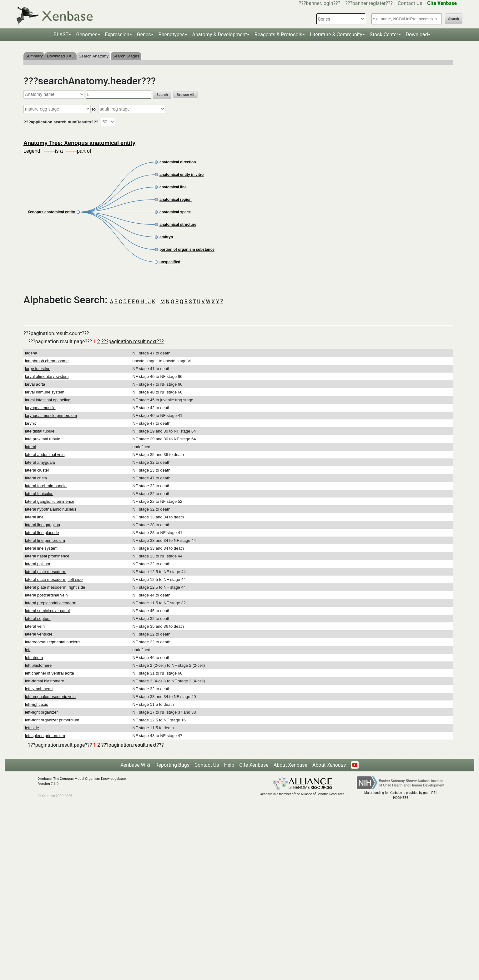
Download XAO (61, 56)
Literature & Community (336, 35)
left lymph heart (39, 689)
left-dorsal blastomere (45, 681)
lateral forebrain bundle (46, 486)
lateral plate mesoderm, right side (55, 587)
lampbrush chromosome (47, 361)
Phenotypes (172, 35)
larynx (30, 423)
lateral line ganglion (43, 525)
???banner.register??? (369, 3)
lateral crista (36, 478)
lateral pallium (38, 564)
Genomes (87, 35)
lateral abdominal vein (45, 455)
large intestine (38, 369)
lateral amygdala (40, 462)
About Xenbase (290, 765)
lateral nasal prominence (47, 556)
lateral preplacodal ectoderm (51, 603)
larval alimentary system (47, 376)
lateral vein (35, 626)
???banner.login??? (320, 3)
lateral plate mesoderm (46, 572)
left (28, 650)
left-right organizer (41, 712)
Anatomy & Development (220, 35)
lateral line (34, 517)
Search (454, 19)
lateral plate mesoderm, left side (54, 579)
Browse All (185, 95)
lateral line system (41, 548)
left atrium (34, 658)
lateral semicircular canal (47, 611)
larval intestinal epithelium (48, 400)
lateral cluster (37, 470)
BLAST (61, 35)
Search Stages (126, 56)
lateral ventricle (39, 634)
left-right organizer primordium (52, 720)
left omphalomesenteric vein (50, 697)
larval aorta (35, 384)
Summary (34, 56)
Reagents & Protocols (278, 35)
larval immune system (45, 392)
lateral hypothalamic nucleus (51, 509)
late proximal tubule (43, 439)
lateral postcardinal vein (46, 595)
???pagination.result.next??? (132, 342)
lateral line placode (42, 533)
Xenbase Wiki (135, 765)
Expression (117, 35)
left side (32, 728)
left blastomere (38, 665)
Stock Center (384, 35)
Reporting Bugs (172, 765)
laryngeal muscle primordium (51, 416)
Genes (144, 35)
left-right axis (37, 704)
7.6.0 (55, 784)
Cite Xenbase (254, 765)
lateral (30, 447)
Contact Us (410, 3)
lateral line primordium (45, 540)
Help (229, 765)
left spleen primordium (45, 736)
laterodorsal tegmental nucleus (53, 642)
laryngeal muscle (40, 408)
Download (417, 35)
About (329, 765)
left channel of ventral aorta (50, 673)
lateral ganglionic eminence (50, 501)
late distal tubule (40, 431)
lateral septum (38, 619)
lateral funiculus (39, 494)
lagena (31, 353)
